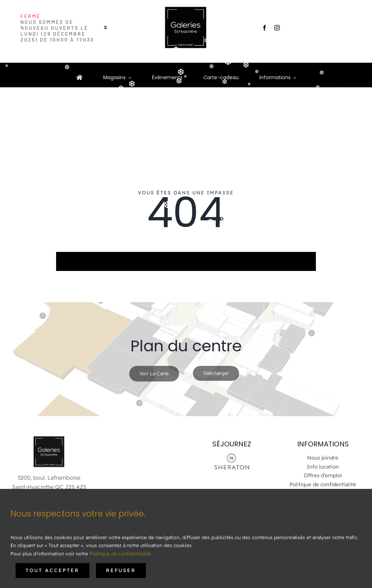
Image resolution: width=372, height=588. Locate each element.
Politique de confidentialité (120, 554)
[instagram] (275, 28)
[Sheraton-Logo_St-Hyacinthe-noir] (232, 453)
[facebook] (263, 28)
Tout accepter (52, 570)
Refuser (121, 570)
